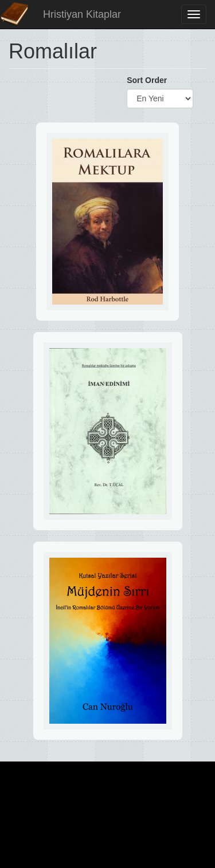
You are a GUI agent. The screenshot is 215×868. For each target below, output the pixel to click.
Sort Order (147, 80)
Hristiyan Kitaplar (82, 14)
